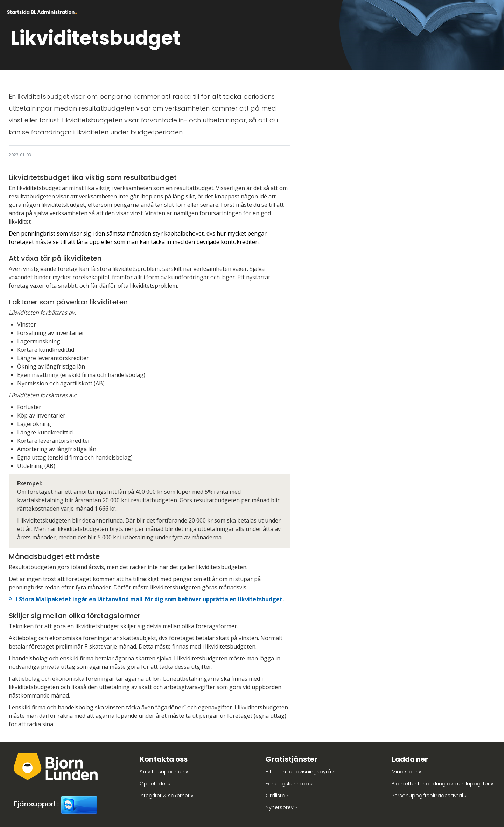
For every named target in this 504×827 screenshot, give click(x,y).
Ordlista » (277, 796)
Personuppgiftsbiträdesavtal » (429, 796)
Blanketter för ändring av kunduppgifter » (442, 784)
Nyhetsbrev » (281, 807)
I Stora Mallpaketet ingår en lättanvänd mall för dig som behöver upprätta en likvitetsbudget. (150, 599)
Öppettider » (155, 784)
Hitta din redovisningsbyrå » (300, 772)
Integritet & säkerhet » (166, 796)
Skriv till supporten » (164, 772)
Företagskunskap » (289, 784)
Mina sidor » (406, 772)
